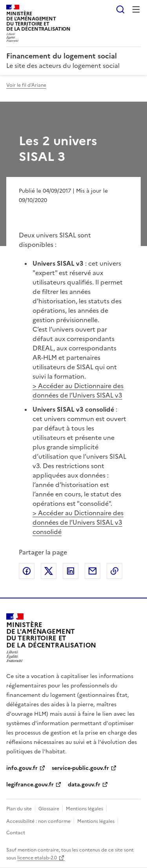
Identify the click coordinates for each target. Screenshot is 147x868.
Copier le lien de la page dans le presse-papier (114, 571)
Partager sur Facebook (27, 571)
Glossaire (49, 809)
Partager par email (93, 571)
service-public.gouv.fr (80, 768)
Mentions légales (84, 809)
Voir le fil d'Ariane (26, 85)
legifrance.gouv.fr (30, 785)
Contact (16, 833)
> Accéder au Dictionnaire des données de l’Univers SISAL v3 (78, 390)
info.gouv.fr (22, 768)
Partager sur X (49, 571)
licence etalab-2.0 (37, 858)
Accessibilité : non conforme (38, 821)
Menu (136, 9)
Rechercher (120, 9)
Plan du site (19, 809)
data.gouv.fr (84, 785)
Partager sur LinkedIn (71, 571)
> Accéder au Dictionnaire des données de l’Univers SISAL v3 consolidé (78, 522)
